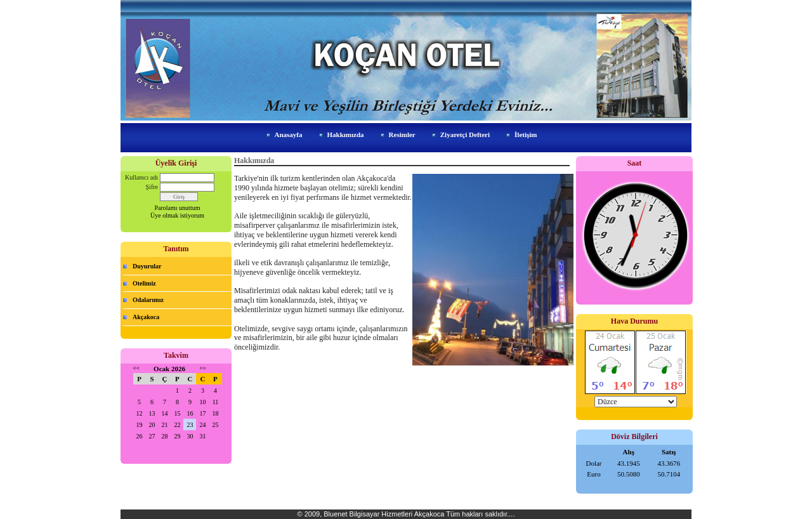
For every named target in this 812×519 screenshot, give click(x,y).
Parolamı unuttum (178, 208)
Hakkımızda (346, 135)
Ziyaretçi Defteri (465, 135)
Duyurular (147, 266)
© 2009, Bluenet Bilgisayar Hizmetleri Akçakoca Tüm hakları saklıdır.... (406, 514)
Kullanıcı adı (141, 177)
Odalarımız (148, 300)
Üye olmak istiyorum (177, 215)
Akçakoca (146, 317)
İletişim (526, 135)
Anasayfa (289, 135)
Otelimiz (144, 283)
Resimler (402, 135)
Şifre (152, 187)
